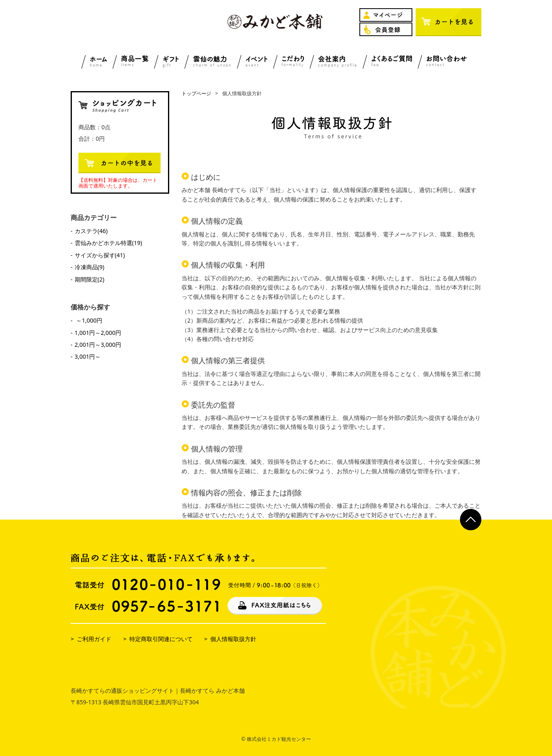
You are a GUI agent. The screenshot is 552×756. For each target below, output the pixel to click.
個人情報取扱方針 (233, 639)
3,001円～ (88, 356)
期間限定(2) (90, 279)
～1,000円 (89, 320)
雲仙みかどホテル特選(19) (108, 243)
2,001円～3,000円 (98, 345)
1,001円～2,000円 (98, 333)
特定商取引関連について (161, 639)
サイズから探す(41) (100, 255)
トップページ (196, 93)
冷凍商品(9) (90, 267)
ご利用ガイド (94, 639)
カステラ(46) (91, 231)
